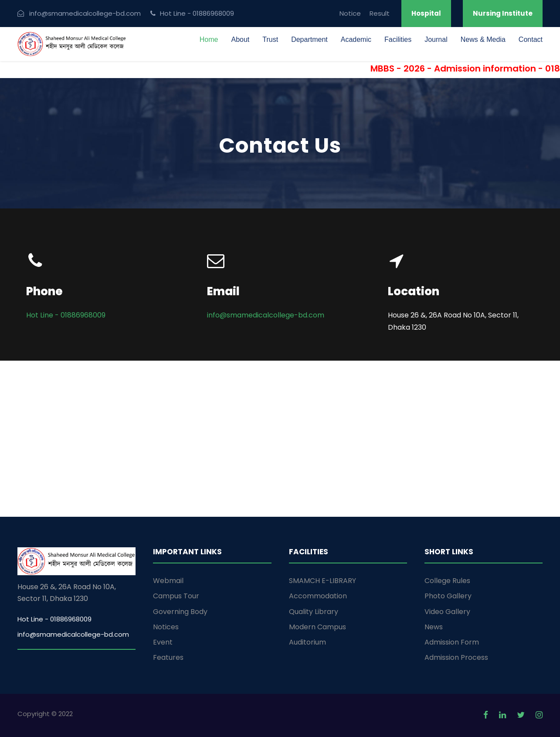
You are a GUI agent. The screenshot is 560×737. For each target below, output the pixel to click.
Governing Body (180, 612)
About (240, 39)
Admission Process (456, 657)
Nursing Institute (503, 13)
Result (380, 13)
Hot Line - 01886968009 (66, 315)
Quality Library (314, 612)
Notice (350, 13)
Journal (436, 39)
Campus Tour (176, 596)
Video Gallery (447, 612)
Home (209, 39)
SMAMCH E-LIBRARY (322, 581)
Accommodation (318, 596)
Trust (270, 39)
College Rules (447, 581)
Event (163, 642)
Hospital (426, 13)
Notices (166, 627)
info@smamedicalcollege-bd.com (266, 315)
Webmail (168, 581)
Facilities (398, 39)
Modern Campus (317, 627)
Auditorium (307, 642)
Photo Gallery (448, 596)
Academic (356, 39)
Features (168, 657)
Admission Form (452, 642)
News (434, 627)
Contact (531, 39)
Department (309, 39)
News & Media (483, 39)
